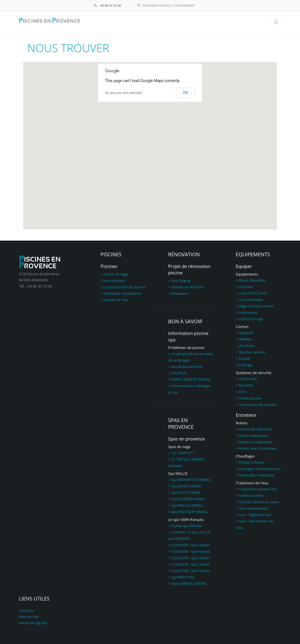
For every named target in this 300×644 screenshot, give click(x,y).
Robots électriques (253, 434)
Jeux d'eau (247, 344)
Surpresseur (248, 311)
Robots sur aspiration (255, 441)
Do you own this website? (124, 92)
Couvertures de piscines (257, 403)
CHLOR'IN (179, 372)
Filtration (246, 285)
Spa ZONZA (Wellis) (186, 485)
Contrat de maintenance (122, 292)
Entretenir (246, 414)
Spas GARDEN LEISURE (189, 582)
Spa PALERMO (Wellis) (188, 498)
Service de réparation (255, 428)
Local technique (251, 298)
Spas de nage (179, 445)
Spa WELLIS (178, 472)
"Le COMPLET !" (183, 452)
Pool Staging (181, 279)
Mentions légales (33, 621)
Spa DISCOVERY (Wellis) (189, 510)
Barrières (246, 384)
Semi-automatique (253, 507)
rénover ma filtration (187, 286)
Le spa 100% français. (186, 518)
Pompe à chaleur (252, 461)
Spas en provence (187, 437)
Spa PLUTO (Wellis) (186, 491)
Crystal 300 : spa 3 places (191, 556)
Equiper (244, 265)
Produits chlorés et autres (259, 501)
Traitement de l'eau (252, 482)
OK (185, 91)
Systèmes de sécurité (254, 371)
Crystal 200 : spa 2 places (191, 563)
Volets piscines (250, 397)
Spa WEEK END (183, 576)
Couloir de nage (116, 273)
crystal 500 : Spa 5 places (190, 544)
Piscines (109, 265)
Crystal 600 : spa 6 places (191, 569)
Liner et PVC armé (253, 292)
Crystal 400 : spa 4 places (191, 550)
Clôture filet (248, 378)
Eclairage (246, 364)
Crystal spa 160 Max (187, 524)
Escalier (245, 357)
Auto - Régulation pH (255, 513)
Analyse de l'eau (116, 299)
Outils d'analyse (251, 494)
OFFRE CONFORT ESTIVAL (191, 378)
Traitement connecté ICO (258, 488)
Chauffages (245, 455)
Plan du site (29, 615)
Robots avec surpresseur (258, 447)
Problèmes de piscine (186, 346)
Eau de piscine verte (187, 365)
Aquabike (246, 331)
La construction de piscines (124, 286)
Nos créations (114, 279)
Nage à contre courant (256, 305)
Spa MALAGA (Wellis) (187, 504)
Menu (247, 22)
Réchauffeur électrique (256, 474)
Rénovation (180, 292)
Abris (243, 390)
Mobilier (245, 338)
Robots (242, 422)
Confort (242, 325)
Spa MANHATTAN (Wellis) (191, 478)
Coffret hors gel (251, 318)
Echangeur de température (260, 467)
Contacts (26, 609)
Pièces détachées (252, 279)
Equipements (247, 273)
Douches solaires (252, 351)
